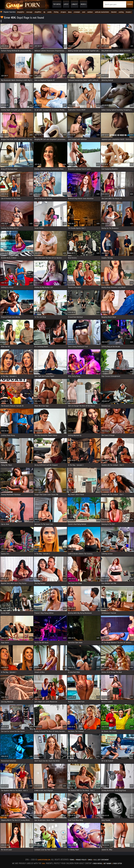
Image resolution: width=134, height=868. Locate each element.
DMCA (90, 860)
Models (83, 4)
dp (44, 12)
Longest (75, 4)
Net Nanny (108, 863)
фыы (70, 12)
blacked (114, 12)
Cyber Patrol (97, 863)
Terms (72, 860)
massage (29, 12)
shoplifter (38, 12)
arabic (50, 12)
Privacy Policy (81, 860)
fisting (56, 12)
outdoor (90, 12)
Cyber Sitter (117, 863)
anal (84, 12)
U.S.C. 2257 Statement (101, 860)
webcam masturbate (102, 12)
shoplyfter (21, 12)
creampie (77, 12)
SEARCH (130, 4)
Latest (66, 4)
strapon (63, 12)
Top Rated (57, 4)
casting (121, 12)
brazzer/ (129, 12)
